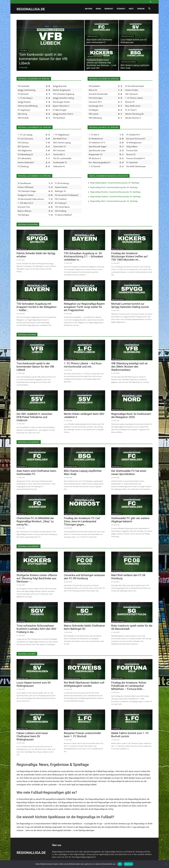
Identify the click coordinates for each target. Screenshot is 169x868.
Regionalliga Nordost (129, 62)
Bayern (89, 9)
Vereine (141, 9)
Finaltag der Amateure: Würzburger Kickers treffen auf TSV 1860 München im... (129, 256)
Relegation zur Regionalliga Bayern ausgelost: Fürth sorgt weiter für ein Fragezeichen (84, 307)
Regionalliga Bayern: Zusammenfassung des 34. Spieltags (115, 183)
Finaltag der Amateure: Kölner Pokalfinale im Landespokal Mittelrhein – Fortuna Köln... (129, 686)
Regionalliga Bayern (118, 249)
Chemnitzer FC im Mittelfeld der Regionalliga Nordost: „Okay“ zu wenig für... (35, 521)
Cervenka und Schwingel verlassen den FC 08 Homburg (84, 577)
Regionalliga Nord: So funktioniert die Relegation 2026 (131, 416)
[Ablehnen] (166, 864)
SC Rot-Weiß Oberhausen (72, 678)
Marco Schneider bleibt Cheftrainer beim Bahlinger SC (84, 627)
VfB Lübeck (24, 51)
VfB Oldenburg (117, 359)
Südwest (121, 9)
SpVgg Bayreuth (22, 249)
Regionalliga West (128, 36)
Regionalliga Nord (70, 359)
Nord (98, 9)
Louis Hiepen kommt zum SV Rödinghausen (34, 684)
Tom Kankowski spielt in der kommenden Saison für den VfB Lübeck (35, 367)
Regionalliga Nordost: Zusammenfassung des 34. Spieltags (115, 192)
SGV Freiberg (21, 621)
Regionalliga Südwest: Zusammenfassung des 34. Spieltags (115, 197)
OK (120, 864)
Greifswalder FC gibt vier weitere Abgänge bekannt (130, 520)
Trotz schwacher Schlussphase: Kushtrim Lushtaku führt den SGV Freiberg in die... (36, 629)
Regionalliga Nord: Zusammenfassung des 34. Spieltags (114, 187)
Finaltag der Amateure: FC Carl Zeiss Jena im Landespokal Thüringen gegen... (82, 521)
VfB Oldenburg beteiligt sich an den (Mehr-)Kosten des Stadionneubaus (129, 367)
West (131, 9)
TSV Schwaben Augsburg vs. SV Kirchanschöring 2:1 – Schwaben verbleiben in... (83, 256)
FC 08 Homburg (69, 571)
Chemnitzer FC (22, 514)
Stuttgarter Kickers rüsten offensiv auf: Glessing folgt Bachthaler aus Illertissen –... (37, 578)
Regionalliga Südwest (95, 57)
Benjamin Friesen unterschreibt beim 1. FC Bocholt (82, 735)
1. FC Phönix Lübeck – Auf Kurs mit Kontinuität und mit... (83, 365)
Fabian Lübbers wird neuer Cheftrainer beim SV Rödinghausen (32, 736)
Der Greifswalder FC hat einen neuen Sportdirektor (129, 472)
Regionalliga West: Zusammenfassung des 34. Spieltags (114, 201)
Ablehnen (128, 864)
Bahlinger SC (69, 621)
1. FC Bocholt (69, 729)
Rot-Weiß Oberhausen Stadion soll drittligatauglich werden (84, 684)
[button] (149, 9)
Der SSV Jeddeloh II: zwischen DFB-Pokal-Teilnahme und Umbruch (34, 417)
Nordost (109, 9)
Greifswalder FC (93, 36)
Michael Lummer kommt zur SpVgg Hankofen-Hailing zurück (130, 305)
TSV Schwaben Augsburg (72, 249)
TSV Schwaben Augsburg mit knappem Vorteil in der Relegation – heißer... (37, 307)
